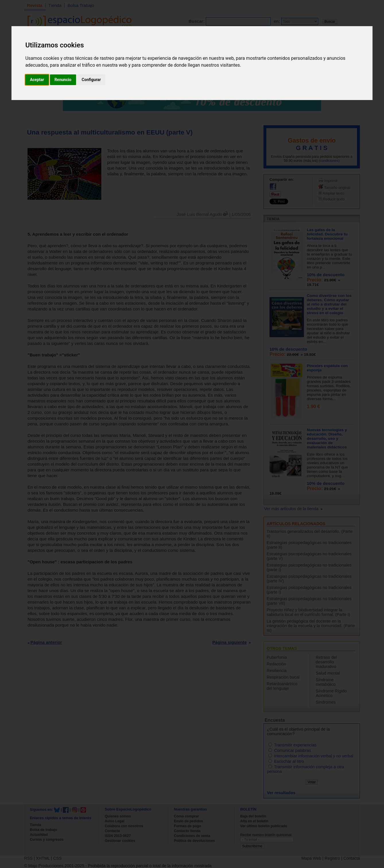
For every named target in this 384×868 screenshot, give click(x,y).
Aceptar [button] (37, 80)
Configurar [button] (91, 80)
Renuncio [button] (63, 80)
